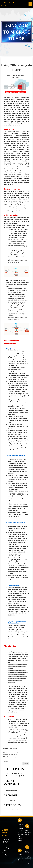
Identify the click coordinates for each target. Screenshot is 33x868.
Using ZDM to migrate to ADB (14, 775)
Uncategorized (13, 750)
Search (6, 763)
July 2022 (12, 802)
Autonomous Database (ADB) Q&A (16, 778)
